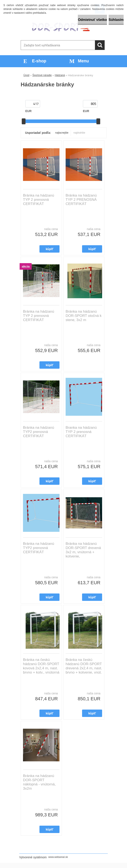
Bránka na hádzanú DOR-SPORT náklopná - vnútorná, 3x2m (39, 782)
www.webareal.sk (58, 857)
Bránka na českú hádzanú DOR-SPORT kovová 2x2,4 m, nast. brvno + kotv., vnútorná (41, 666)
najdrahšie (79, 133)
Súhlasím (116, 20)
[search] (100, 45)
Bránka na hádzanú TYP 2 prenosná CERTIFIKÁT (39, 200)
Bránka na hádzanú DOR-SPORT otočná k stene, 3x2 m (84, 316)
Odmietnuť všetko (92, 20)
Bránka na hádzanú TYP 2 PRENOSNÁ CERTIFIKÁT (81, 200)
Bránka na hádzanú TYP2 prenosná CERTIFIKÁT (39, 432)
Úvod (26, 75)
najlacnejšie (62, 133)
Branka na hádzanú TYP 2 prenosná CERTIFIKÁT (81, 432)
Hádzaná (60, 75)
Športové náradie (42, 75)
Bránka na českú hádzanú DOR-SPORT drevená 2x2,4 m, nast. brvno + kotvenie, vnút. (84, 666)
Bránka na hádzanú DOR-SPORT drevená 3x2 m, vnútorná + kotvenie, (83, 550)
